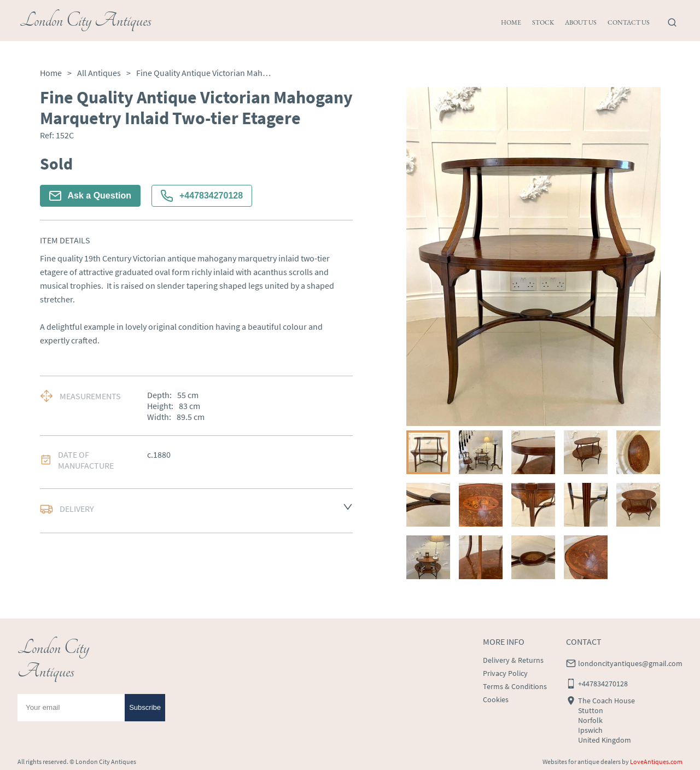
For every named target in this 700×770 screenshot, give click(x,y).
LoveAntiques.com (656, 762)
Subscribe (145, 707)
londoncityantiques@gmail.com (630, 663)
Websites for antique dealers (582, 762)
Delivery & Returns (513, 660)
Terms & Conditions (515, 686)
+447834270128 (202, 196)
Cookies (496, 699)
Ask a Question (90, 196)
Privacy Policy (505, 673)
